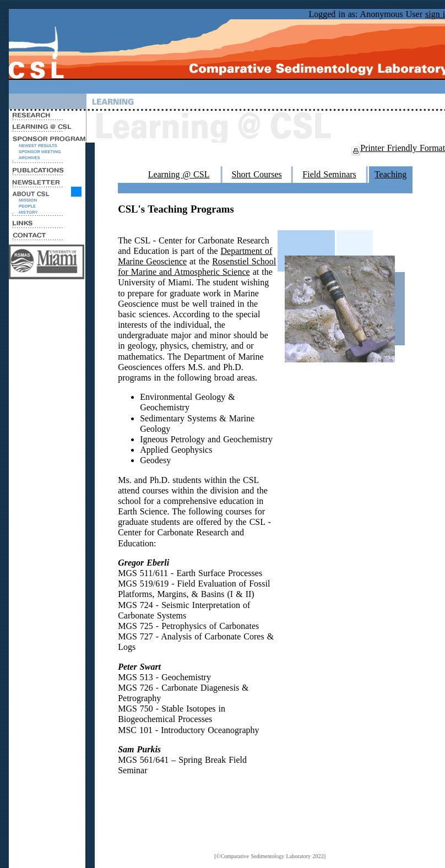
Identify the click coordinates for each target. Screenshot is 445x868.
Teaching (390, 174)
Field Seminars (329, 174)
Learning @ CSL (179, 174)
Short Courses (257, 174)
